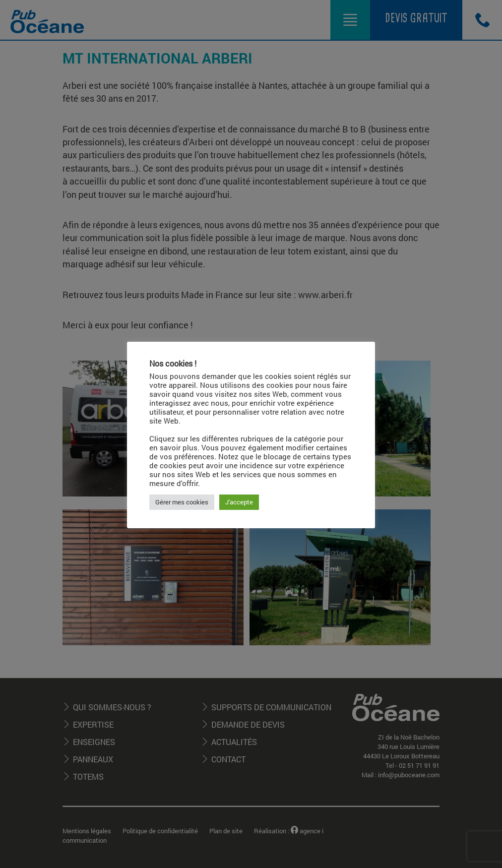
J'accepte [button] (239, 502)
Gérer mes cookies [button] (182, 502)
